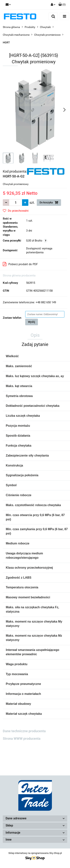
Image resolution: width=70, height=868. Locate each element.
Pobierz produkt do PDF (20, 264)
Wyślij (32, 322)
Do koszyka (49, 202)
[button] (62, 5)
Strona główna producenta (19, 275)
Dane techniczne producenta (24, 731)
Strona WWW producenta (22, 739)
